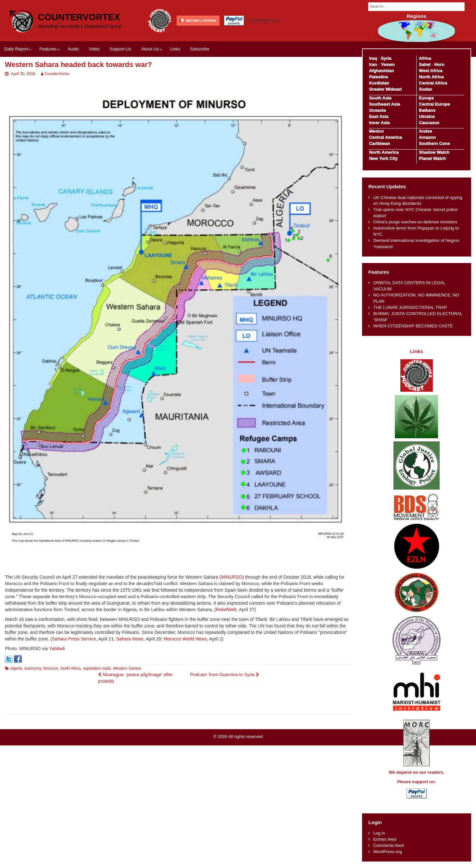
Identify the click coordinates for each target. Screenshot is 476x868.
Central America (385, 137)
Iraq (373, 58)
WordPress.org (387, 852)
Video (94, 49)
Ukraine (427, 117)
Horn (439, 65)
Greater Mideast (385, 89)
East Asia (378, 117)
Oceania (377, 110)
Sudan (426, 89)
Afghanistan (381, 71)
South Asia (380, 98)
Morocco (51, 668)
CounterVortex (79, 17)
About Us (150, 49)
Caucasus (429, 123)
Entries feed (385, 839)
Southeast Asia (384, 104)
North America (384, 152)
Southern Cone (434, 144)
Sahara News (130, 639)
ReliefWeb (226, 610)
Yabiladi (57, 649)
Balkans (427, 110)
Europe (426, 98)
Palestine (378, 77)
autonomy (33, 668)
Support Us (120, 49)
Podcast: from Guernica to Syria (224, 675)
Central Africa (433, 83)
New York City (383, 158)
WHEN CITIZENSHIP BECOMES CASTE (413, 326)
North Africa (71, 668)
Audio (73, 49)
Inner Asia (379, 123)
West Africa (431, 71)
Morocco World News (185, 639)
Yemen (388, 65)
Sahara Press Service (74, 639)
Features (48, 49)
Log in (379, 833)
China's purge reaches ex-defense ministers (415, 222)
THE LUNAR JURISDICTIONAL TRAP (410, 307)
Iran (373, 65)
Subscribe (200, 49)
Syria (386, 58)
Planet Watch (432, 158)
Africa (425, 58)
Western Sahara (127, 668)
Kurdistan (379, 83)
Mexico (376, 131)
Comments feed (388, 845)
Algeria (16, 668)
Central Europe (434, 104)
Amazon (427, 137)
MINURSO (232, 577)
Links (175, 49)
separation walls (97, 668)
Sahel (425, 65)
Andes (426, 131)
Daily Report (16, 49)
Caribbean (379, 144)
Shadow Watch (434, 152)
